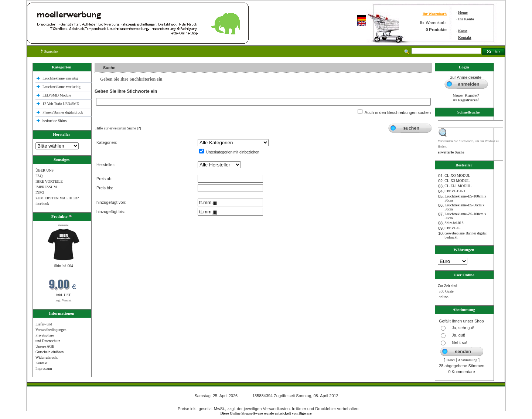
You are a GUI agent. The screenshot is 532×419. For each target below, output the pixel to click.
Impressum (44, 369)
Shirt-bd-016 (454, 223)
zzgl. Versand (64, 300)
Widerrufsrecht (47, 357)
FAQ (39, 176)
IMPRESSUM (46, 187)
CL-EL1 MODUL (458, 186)
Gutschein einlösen (50, 352)
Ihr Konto (466, 19)
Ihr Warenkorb (435, 14)
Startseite (50, 52)
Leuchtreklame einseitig (61, 78)
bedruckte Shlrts (54, 121)
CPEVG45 (452, 228)
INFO (40, 192)
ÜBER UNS (45, 170)
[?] (118, 128)
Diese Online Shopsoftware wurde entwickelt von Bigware (266, 413)
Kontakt (465, 38)
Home (463, 12)
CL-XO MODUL (457, 175)
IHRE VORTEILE (49, 181)
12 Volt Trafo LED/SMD (61, 104)
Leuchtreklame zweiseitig (62, 87)
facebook (42, 204)
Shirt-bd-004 (63, 266)
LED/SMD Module (57, 95)
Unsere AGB (45, 346)
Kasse (463, 31)
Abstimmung (468, 360)
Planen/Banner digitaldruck (63, 112)
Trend (450, 360)
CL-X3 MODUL (457, 181)
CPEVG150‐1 (455, 191)
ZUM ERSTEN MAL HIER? (57, 198)
